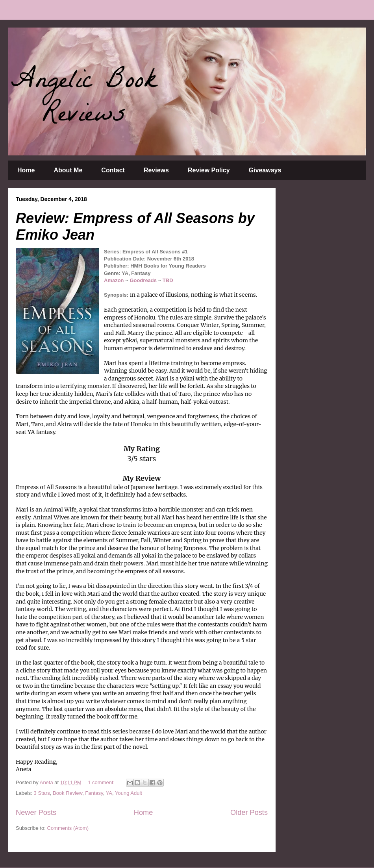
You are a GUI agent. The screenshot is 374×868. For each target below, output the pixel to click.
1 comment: (102, 782)
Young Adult (129, 793)
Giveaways (265, 170)
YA (109, 793)
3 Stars (42, 793)
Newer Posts (36, 813)
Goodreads (144, 280)
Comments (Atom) (68, 828)
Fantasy (94, 793)
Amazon (114, 280)
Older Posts (249, 813)
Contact (113, 170)
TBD (168, 280)
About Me (68, 170)
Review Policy (209, 170)
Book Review (68, 793)
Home (26, 170)
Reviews (156, 170)
